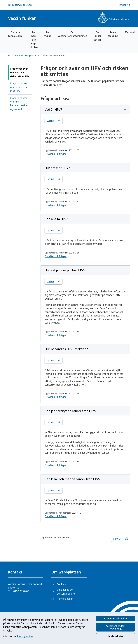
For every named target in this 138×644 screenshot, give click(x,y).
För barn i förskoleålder (16, 34)
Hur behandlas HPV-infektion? (66, 349)
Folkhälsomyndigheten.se (20, 5)
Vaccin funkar (22, 18)
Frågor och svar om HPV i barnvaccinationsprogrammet (21, 104)
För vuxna (48, 34)
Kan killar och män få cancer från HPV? (73, 479)
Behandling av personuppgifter (66, 592)
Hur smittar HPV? (57, 168)
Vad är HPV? (53, 109)
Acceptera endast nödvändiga (116, 627)
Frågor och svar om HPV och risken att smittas (20, 72)
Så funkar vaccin (97, 36)
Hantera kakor (116, 636)
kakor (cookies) (26, 636)
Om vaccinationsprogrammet (72, 34)
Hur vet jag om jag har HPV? (65, 270)
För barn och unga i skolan (34, 40)
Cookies (61, 584)
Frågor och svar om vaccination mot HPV (19, 87)
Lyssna (125, 5)
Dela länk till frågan (56, 154)
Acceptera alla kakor (116, 618)
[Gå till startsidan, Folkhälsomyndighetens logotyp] (114, 18)
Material (130, 32)
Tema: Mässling (113, 34)
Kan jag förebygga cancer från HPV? (71, 411)
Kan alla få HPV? (56, 219)
